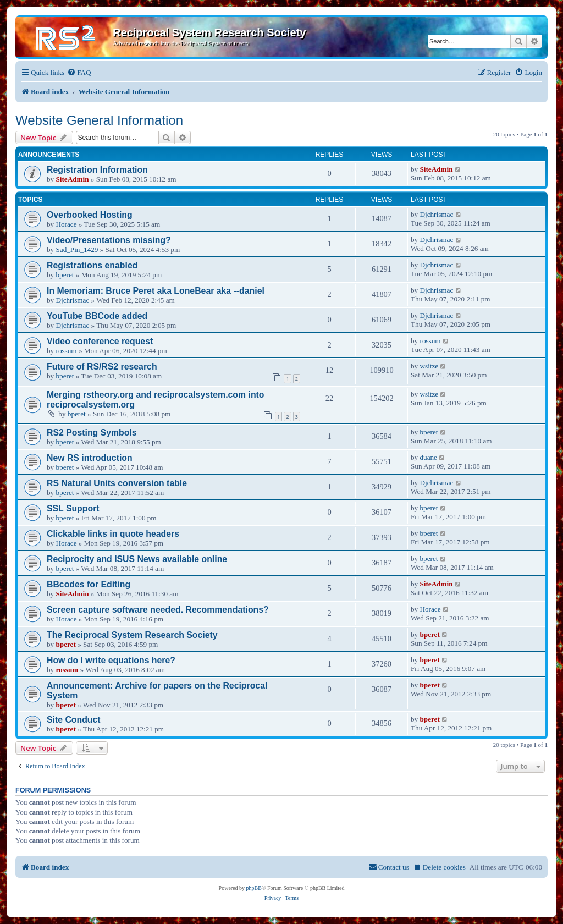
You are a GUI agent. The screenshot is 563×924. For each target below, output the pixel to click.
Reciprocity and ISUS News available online (137, 559)
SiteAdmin (72, 179)
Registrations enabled (92, 265)
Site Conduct (74, 720)
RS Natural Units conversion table (117, 483)
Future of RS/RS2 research (102, 367)
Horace (66, 224)
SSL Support (73, 508)
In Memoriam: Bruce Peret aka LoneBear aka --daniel (156, 291)
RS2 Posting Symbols (92, 433)
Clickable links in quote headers (113, 534)
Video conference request (100, 341)
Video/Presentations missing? (109, 240)
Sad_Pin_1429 (77, 249)
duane (428, 457)
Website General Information (99, 120)
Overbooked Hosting (90, 215)
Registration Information (97, 170)
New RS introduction (90, 458)
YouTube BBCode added (97, 316)
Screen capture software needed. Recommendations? (158, 610)
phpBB (254, 888)
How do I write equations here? (111, 660)
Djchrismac (436, 214)
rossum (66, 351)
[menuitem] (79, 72)
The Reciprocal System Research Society (132, 635)
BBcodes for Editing (89, 584)
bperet (65, 275)
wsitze (429, 366)
